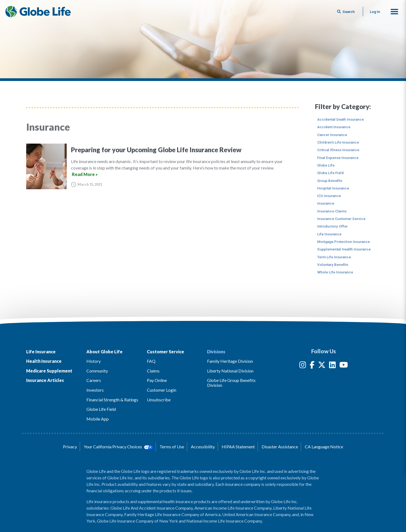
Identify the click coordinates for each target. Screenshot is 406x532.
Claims (153, 371)
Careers (94, 380)
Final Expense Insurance (338, 158)
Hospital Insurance (333, 188)
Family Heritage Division (230, 361)
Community (97, 371)
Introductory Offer (332, 226)
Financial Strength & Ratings (112, 400)
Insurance (326, 203)
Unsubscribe (159, 400)
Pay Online (157, 380)
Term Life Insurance (334, 257)
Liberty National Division (230, 371)
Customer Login (162, 390)
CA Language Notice (324, 447)
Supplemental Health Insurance (344, 249)
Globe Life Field (330, 173)
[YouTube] (344, 366)
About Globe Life (104, 352)
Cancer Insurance (332, 135)
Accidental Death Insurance (341, 119)
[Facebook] (312, 366)
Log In (375, 12)
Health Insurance (44, 361)
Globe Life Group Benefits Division (231, 383)
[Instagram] (303, 366)
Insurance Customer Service (341, 219)
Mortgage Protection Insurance (344, 242)
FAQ (151, 361)
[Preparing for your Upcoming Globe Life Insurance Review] (163, 166)
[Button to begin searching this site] (346, 12)
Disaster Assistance (280, 447)
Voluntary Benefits (333, 265)
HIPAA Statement (238, 447)
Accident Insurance (334, 127)
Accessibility (203, 447)
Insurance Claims (332, 211)
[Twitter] (322, 366)
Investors (95, 390)
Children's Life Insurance (338, 142)
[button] (394, 12)
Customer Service (165, 352)
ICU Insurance (329, 196)
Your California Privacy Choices (118, 447)
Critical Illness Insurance (338, 150)
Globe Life (326, 165)
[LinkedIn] (332, 366)
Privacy (70, 447)
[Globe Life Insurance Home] (38, 12)
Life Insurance (329, 234)
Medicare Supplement (49, 371)
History (94, 361)
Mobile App (98, 419)
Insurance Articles (45, 380)
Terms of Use (172, 447)
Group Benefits (330, 181)
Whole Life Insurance (335, 272)
